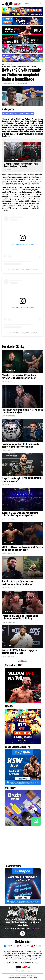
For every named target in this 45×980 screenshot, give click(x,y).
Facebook (10, 946)
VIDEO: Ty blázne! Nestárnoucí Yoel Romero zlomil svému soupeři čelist (22, 549)
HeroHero (16, 962)
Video (11, 543)
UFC (11, 474)
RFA (12, 65)
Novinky (9, 65)
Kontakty (36, 959)
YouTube (36, 946)
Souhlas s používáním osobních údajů (17, 978)
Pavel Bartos (23, 84)
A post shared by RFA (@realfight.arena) (23, 269)
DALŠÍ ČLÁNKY (23, 662)
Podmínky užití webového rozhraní (18, 976)
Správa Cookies (31, 976)
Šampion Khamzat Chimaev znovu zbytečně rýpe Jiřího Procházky (18, 583)
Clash (12, 160)
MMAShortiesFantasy (30, 962)
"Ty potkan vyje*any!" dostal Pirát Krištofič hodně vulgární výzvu (22, 411)
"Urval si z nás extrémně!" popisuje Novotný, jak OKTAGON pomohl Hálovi (19, 377)
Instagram (23, 946)
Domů (3, 65)
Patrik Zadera (19, 114)
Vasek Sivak (29, 114)
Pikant (16, 160)
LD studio (34, 978)
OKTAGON (12, 371)
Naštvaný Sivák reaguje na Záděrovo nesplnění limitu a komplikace (19, 67)
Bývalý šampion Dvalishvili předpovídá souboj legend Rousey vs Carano (20, 446)
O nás (9, 962)
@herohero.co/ (28, 928)
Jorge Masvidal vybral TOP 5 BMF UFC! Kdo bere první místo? (22, 480)
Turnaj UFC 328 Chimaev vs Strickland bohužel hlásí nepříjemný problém (20, 515)
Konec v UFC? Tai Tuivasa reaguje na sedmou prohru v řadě (19, 652)
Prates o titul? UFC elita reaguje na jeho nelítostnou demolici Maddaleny (21, 618)
